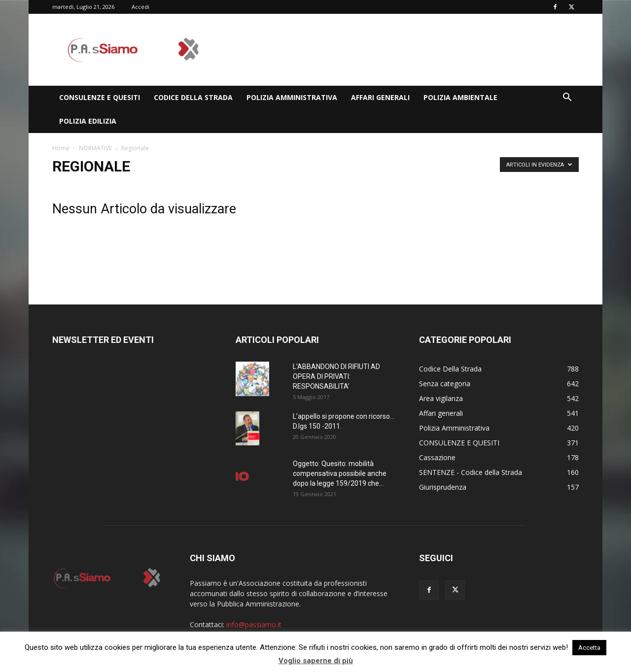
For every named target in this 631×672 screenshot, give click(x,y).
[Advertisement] (399, 50)
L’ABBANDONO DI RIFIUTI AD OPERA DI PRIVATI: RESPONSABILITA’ (336, 376)
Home (61, 148)
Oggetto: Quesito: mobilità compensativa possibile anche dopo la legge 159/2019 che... (340, 473)
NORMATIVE (95, 148)
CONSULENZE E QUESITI (100, 97)
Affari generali (380, 97)
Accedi (140, 7)
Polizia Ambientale (460, 97)
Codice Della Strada (193, 97)
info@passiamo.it (254, 624)
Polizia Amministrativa (292, 97)
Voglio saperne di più (316, 661)
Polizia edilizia (88, 121)
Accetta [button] (589, 648)
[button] (567, 98)
